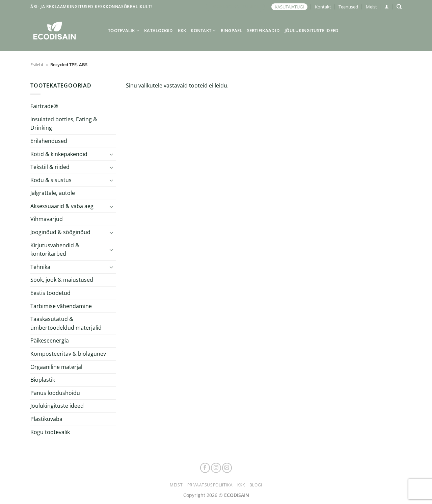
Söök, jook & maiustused (62, 280)
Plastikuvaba (46, 419)
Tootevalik (124, 31)
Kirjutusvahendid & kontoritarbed (55, 250)
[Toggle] (112, 154)
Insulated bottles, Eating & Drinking (64, 124)
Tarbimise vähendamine (61, 306)
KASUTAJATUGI (289, 7)
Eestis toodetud (50, 293)
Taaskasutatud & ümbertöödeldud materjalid (66, 323)
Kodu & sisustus (51, 180)
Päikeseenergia (50, 341)
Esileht (37, 65)
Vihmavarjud (47, 219)
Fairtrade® (44, 106)
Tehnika (40, 267)
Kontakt (323, 7)
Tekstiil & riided (50, 167)
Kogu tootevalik (50, 432)
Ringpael (232, 30)
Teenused (348, 7)
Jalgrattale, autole (53, 193)
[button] (387, 7)
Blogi (256, 485)
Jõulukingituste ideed (312, 30)
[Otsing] (399, 7)
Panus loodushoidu (55, 393)
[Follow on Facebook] (205, 468)
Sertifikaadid (263, 30)
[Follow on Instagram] (216, 468)
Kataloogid (159, 30)
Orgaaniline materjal (56, 367)
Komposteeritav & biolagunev (68, 354)
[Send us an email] (227, 468)
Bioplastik (43, 380)
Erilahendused (49, 141)
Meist (371, 7)
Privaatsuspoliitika (210, 485)
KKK (182, 30)
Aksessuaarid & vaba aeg (62, 206)
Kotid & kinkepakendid (59, 154)
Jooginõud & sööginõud (60, 232)
